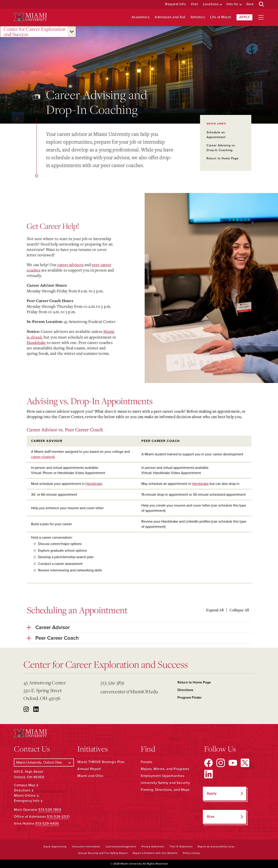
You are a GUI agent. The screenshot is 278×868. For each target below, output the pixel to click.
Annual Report (89, 769)
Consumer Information (86, 847)
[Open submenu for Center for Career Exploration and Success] (72, 32)
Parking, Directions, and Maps (165, 790)
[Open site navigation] (261, 17)
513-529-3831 (113, 682)
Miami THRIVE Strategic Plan (101, 762)
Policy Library (191, 853)
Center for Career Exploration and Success (35, 32)
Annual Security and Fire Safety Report (103, 853)
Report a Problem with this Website (155, 853)
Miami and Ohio (90, 776)
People (146, 762)
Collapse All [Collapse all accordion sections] (239, 610)
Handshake (36, 342)
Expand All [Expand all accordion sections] (215, 610)
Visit (194, 4)
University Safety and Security (165, 783)
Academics (141, 17)
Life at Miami (221, 17)
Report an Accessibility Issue (216, 847)
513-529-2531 (58, 817)
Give (250, 4)
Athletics (198, 17)
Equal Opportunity (55, 847)
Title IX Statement (181, 847)
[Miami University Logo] (30, 17)
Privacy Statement (153, 847)
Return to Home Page (223, 158)
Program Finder (190, 698)
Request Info (175, 4)
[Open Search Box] (261, 4)
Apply (245, 17)
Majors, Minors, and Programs (165, 769)
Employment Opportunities (162, 776)
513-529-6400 (47, 824)
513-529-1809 (50, 810)
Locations (211, 4)
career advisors (70, 265)
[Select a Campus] (44, 763)
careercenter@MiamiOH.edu (129, 691)
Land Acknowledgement (121, 847)
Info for (232, 4)
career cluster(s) (43, 457)
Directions (185, 690)
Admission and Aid (170, 17)
